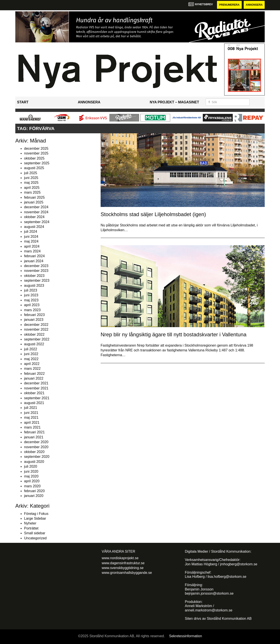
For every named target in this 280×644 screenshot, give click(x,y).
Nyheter (30, 523)
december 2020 (36, 442)
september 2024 (37, 222)
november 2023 (36, 271)
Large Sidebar (35, 518)
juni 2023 (31, 295)
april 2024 (32, 246)
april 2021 (32, 423)
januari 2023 (34, 320)
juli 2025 (31, 173)
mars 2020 (32, 486)
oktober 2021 (34, 393)
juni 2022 (31, 354)
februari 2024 (34, 256)
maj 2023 (31, 300)
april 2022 (32, 364)
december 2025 (36, 148)
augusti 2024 (34, 227)
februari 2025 (34, 197)
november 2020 (36, 447)
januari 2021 (34, 437)
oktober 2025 (34, 158)
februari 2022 (34, 374)
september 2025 (37, 163)
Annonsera (254, 5)
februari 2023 (34, 315)
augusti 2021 (34, 403)
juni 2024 (31, 237)
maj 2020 (31, 476)
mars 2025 (32, 192)
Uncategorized (35, 538)
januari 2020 (34, 496)
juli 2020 (31, 466)
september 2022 (37, 339)
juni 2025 (31, 178)
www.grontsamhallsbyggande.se (127, 573)
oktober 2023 (34, 276)
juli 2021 (31, 408)
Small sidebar (35, 533)
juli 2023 (31, 290)
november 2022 (36, 329)
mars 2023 (32, 310)
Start (23, 102)
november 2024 (36, 212)
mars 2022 (32, 369)
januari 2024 (34, 261)
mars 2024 (32, 251)
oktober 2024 (34, 217)
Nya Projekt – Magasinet (174, 102)
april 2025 (32, 188)
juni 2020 (31, 471)
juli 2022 (31, 349)
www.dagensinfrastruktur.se (123, 563)
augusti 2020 (34, 462)
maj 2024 (31, 241)
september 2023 (37, 280)
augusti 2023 (34, 286)
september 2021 (37, 398)
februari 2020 (34, 491)
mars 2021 (32, 427)
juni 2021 (31, 413)
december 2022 (36, 325)
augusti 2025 (34, 168)
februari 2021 (34, 432)
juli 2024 (31, 232)
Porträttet (31, 528)
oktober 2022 (34, 334)
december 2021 (36, 383)
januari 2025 (34, 202)
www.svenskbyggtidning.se (123, 568)
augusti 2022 (34, 344)
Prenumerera (229, 5)
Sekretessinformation (185, 636)
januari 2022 (34, 378)
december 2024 (36, 207)
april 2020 (32, 481)
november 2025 (36, 153)
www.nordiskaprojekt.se (120, 558)
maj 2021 (31, 417)
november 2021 (36, 388)
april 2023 (32, 305)
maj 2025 (31, 183)
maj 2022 (31, 359)
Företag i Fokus (36, 514)
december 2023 (36, 266)
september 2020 (37, 457)
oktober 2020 (34, 452)
